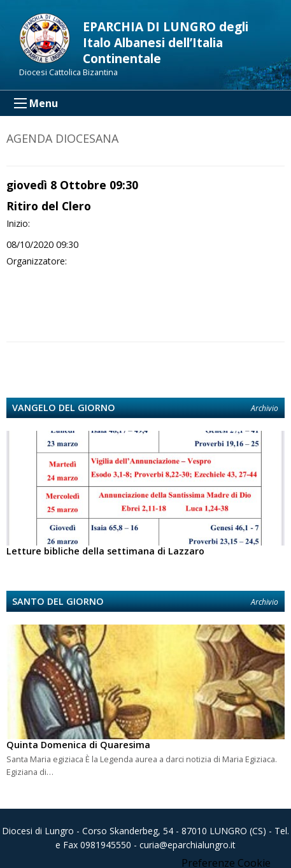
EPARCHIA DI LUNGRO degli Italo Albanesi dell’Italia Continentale (166, 42)
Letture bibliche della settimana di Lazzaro (105, 551)
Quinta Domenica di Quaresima (78, 745)
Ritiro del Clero (49, 206)
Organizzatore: (37, 261)
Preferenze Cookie (226, 863)
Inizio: (18, 223)
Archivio (265, 408)
